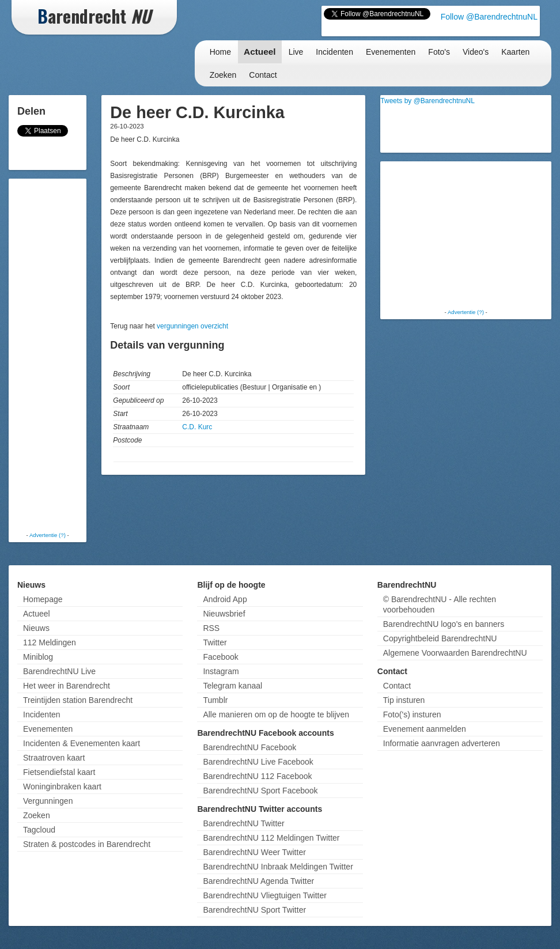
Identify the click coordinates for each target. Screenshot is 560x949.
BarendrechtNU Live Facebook (258, 762)
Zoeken (223, 75)
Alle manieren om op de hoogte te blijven (276, 714)
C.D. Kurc (197, 427)
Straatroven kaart (54, 758)
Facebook (220, 657)
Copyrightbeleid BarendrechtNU (440, 638)
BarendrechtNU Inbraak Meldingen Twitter (278, 867)
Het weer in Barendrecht (67, 686)
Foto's (439, 52)
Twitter (215, 642)
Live (296, 52)
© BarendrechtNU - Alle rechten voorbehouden (440, 604)
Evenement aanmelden (425, 729)
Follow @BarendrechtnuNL (489, 17)
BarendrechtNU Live (59, 671)
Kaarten (515, 52)
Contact (263, 75)
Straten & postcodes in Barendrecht (87, 844)
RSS (211, 628)
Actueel (260, 52)
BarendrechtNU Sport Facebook (260, 791)
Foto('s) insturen (412, 714)
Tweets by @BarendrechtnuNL (427, 101)
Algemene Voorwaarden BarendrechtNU (455, 653)
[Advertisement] (58, 354)
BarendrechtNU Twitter (243, 823)
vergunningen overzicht (192, 326)
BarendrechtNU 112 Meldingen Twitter (271, 838)
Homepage (43, 599)
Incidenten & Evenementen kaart (82, 743)
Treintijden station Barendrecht (78, 700)
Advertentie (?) (48, 535)
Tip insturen (404, 700)
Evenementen (391, 52)
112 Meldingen (50, 642)
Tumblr (215, 700)
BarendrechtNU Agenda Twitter (258, 881)
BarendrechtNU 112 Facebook (257, 776)
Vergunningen (48, 801)
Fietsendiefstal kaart (59, 772)
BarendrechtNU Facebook (249, 747)
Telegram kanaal (232, 686)
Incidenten (334, 52)
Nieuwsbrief (224, 614)
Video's (476, 52)
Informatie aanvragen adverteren (442, 743)
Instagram (221, 671)
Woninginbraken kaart (62, 787)
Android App (225, 599)
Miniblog (38, 657)
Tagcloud (39, 830)
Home (220, 52)
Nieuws (36, 628)
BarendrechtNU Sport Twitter (254, 910)
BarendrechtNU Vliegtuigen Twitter (265, 895)
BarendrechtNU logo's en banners (444, 624)
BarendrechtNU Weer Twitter (254, 852)
